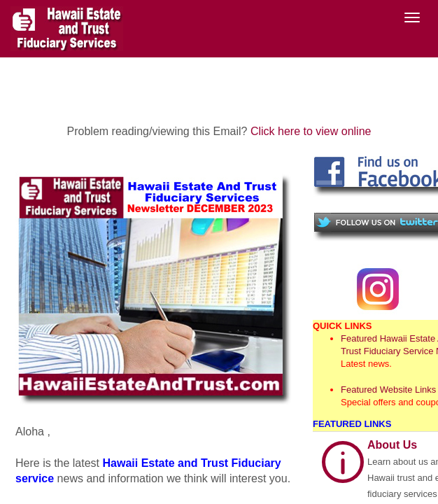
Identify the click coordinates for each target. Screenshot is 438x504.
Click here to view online (311, 131)
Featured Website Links (388, 390)
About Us (392, 445)
